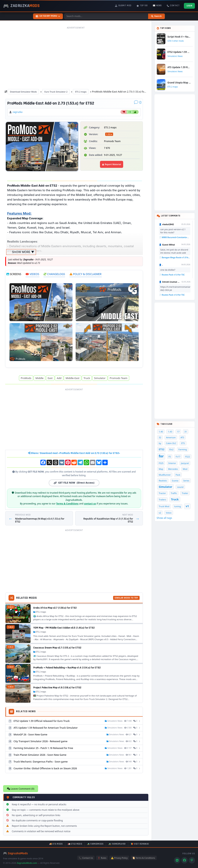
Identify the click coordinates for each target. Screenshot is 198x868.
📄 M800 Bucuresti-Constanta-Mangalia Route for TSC (175, 237)
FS (170, 457)
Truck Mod (164, 506)
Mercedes (173, 469)
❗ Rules (102, 858)
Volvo (169, 513)
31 (186, 432)
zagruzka (17, 112)
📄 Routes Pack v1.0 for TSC (172, 275)
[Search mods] (106, 16)
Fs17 (178, 457)
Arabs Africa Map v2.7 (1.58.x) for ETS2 (55, 608)
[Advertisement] (76, 58)
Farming (183, 449)
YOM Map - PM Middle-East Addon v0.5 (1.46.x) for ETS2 (64, 628)
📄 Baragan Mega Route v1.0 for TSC (175, 257)
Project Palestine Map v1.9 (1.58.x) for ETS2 (57, 688)
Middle (39, 378)
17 (178, 432)
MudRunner (165, 475)
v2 (160, 513)
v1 (187, 506)
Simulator (100, 378)
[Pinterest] (192, 860)
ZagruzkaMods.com (27, 863)
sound (180, 487)
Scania (175, 481)
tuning (178, 506)
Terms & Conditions (67, 504)
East (50, 378)
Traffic (174, 493)
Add (59, 378)
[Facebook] (184, 860)
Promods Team (119, 378)
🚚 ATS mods (56, 844)
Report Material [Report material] (112, 164)
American (171, 437)
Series (186, 481)
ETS (183, 443)
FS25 (161, 463)
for (161, 456)
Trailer (185, 493)
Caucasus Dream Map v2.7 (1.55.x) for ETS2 (57, 648)
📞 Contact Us (86, 858)
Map (161, 469)
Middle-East (72, 378)
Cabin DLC (171, 443)
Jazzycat (185, 463)
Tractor (162, 493)
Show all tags (164, 518)
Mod (185, 469)
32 (160, 437)
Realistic (163, 481)
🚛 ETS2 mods (75, 844)
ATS (182, 437)
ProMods (26, 378)
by (160, 443)
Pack (178, 475)
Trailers (162, 500)
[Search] (156, 16)
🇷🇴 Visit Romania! (140, 844)
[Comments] (138, 103)
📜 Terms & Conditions (144, 858)
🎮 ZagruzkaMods (15, 853)
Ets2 (172, 449)
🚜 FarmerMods (95, 844)
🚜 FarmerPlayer (117, 844)
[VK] (177, 860)
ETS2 (162, 449)
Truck (87, 378)
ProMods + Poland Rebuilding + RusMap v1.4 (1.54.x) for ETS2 (67, 668)
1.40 (161, 432)
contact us (90, 504)
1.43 (170, 432)
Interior (172, 463)
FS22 (188, 457)
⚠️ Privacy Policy (119, 858)
